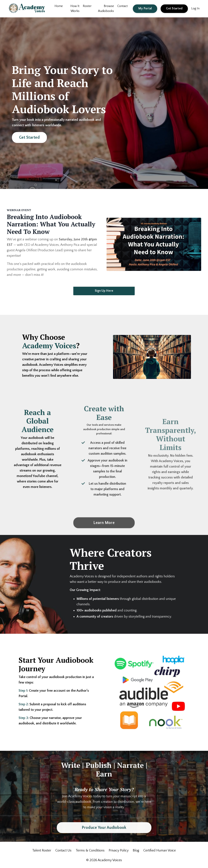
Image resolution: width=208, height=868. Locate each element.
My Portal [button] (145, 9)
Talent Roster (42, 850)
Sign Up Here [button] (104, 291)
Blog (136, 850)
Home (59, 6)
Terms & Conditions (90, 850)
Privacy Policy (119, 850)
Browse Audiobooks (106, 9)
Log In (195, 9)
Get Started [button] (174, 9)
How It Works (75, 9)
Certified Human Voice (160, 850)
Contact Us (63, 850)
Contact (122, 6)
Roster (87, 6)
